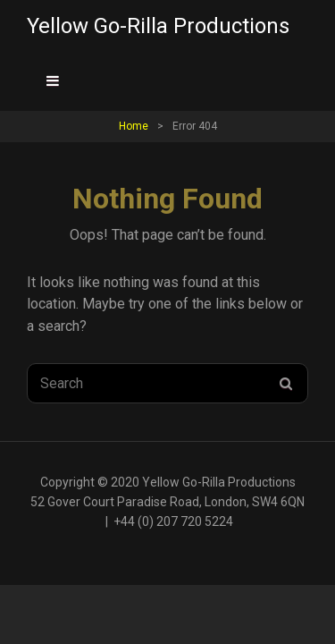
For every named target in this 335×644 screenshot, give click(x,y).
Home (134, 126)
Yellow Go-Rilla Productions (158, 26)
